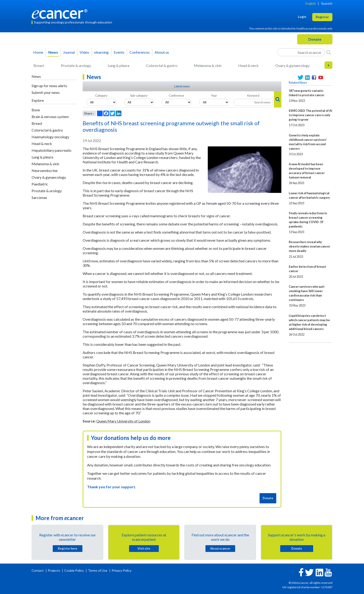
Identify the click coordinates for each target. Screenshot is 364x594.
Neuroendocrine (45, 170)
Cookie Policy (74, 570)
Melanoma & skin (208, 65)
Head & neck (248, 65)
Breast (39, 65)
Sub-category (139, 96)
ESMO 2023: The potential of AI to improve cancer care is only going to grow (310, 115)
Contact (38, 570)
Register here (68, 548)
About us (162, 52)
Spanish (327, 3)
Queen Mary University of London (123, 421)
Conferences (140, 52)
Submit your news (46, 92)
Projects (54, 570)
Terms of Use (98, 570)
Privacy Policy (122, 570)
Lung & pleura (119, 65)
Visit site (144, 548)
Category (101, 96)
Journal (69, 52)
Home (38, 52)
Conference (176, 96)
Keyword (253, 96)
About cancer (220, 548)
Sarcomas (39, 197)
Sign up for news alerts (49, 86)
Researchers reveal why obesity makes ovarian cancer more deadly (309, 246)
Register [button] (322, 17)
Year (214, 96)
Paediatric (40, 184)
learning (101, 52)
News (53, 52)
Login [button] (302, 17)
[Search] (329, 52)
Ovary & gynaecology (292, 65)
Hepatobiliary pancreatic (52, 150)
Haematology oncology (50, 137)
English (311, 3)
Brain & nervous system (50, 117)
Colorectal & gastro (162, 65)
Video (84, 52)
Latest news (182, 86)
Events (119, 52)
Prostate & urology (76, 65)
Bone (36, 110)
